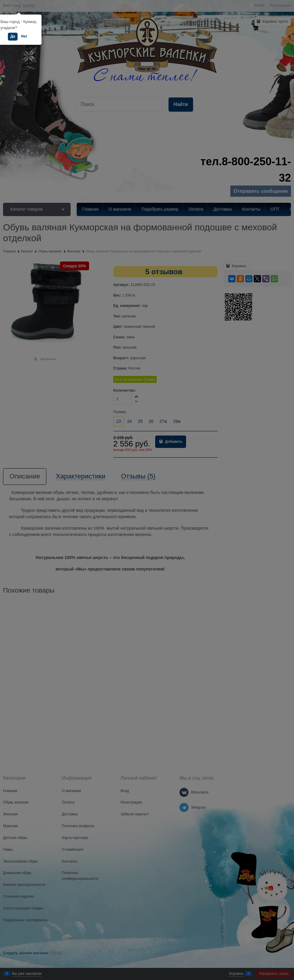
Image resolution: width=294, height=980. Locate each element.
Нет (24, 36)
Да (13, 36)
